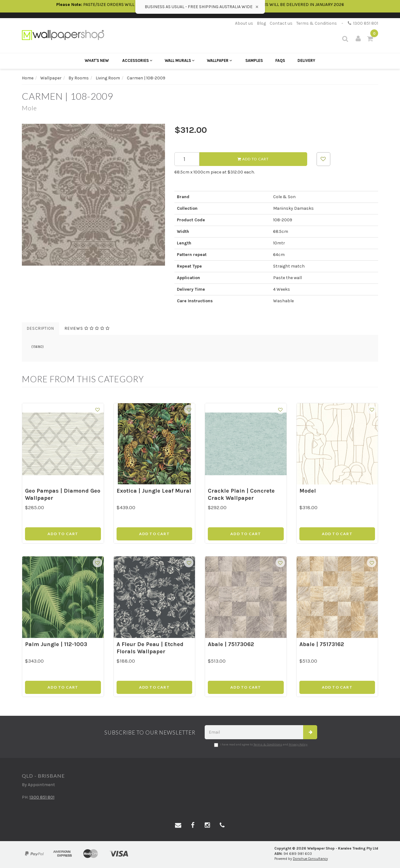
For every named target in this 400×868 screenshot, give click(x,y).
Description (40, 328)
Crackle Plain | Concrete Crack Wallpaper (241, 494)
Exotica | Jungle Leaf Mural (154, 491)
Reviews (87, 328)
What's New (97, 60)
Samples (254, 60)
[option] (93, 195)
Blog (261, 23)
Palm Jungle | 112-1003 (56, 644)
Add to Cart (253, 159)
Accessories (137, 60)
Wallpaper (219, 60)
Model (308, 491)
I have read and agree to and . (261, 745)
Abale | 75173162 (322, 644)
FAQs (280, 60)
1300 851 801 (363, 23)
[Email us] (178, 825)
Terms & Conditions (317, 23)
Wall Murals (180, 60)
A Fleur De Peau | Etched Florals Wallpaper (150, 648)
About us (244, 23)
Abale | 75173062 (231, 644)
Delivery (306, 60)
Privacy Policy (298, 745)
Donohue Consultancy (310, 859)
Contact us (281, 23)
